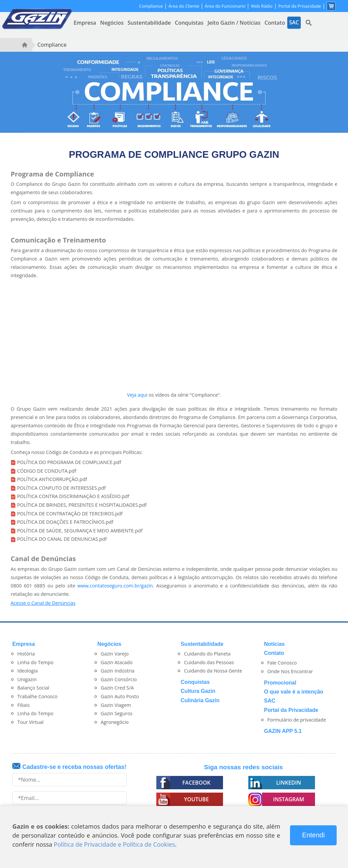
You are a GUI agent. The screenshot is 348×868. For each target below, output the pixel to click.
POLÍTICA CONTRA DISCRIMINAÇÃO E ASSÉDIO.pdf (73, 496)
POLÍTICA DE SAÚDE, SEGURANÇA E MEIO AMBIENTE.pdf (80, 531)
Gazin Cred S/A (117, 688)
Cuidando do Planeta (207, 654)
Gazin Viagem (116, 705)
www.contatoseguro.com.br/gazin (115, 586)
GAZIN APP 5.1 (283, 731)
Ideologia (27, 671)
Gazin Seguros (116, 713)
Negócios (112, 23)
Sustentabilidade (149, 23)
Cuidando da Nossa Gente (213, 671)
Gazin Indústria (117, 671)
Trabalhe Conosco (37, 696)
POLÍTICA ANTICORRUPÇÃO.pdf (52, 479)
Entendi (313, 835)
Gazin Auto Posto (120, 696)
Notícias (274, 644)
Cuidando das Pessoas (209, 662)
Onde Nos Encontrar (290, 671)
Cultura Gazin (198, 691)
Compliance (151, 6)
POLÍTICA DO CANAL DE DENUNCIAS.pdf (62, 539)
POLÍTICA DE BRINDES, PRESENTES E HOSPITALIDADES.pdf (82, 505)
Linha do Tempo (35, 662)
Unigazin (27, 679)
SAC (270, 701)
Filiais (23, 705)
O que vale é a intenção (294, 692)
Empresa (85, 23)
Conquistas (189, 23)
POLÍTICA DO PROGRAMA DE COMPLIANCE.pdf (69, 462)
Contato (275, 23)
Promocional (280, 683)
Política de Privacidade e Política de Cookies (114, 844)
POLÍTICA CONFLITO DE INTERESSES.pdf (61, 488)
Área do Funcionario (226, 6)
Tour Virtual (30, 722)
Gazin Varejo (115, 654)
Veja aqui (137, 395)
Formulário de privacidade (297, 720)
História (26, 654)
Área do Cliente (184, 6)
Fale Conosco (282, 663)
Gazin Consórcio (119, 679)
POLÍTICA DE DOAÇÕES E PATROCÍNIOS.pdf (65, 522)
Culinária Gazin (200, 700)
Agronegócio (115, 722)
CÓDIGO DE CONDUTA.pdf (47, 471)
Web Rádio (262, 6)
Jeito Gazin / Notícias (234, 23)
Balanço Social (33, 688)
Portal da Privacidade (300, 6)
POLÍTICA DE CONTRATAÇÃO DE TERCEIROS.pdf (70, 514)
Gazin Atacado (117, 662)
